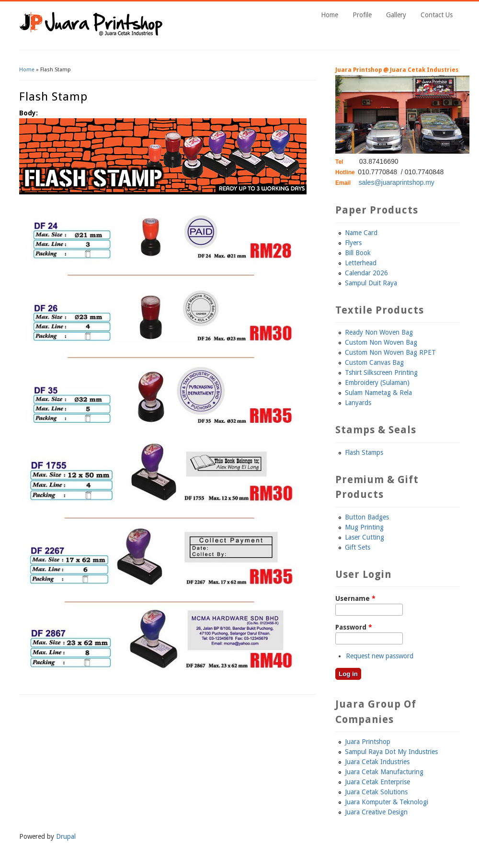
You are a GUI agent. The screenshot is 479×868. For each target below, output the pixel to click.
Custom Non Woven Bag (381, 342)
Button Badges (367, 517)
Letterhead (361, 263)
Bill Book (358, 253)
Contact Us (437, 15)
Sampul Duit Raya (371, 283)
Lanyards (358, 403)
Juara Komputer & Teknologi (387, 802)
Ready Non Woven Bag (379, 332)
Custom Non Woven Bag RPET (390, 352)
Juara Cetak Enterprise (377, 782)
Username (355, 598)
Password (354, 627)
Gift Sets (358, 547)
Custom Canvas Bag (374, 362)
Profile (362, 15)
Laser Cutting (365, 537)
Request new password (380, 656)
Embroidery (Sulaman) (377, 383)
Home (330, 15)
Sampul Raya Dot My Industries (391, 752)
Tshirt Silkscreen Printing (381, 372)
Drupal (66, 836)
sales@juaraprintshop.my (397, 182)
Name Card (361, 233)
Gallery (396, 15)
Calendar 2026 (366, 273)
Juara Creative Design (376, 812)
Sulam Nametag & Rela (378, 393)
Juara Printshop (368, 742)
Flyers (353, 243)
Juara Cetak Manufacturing (384, 772)
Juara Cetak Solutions (376, 792)
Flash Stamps (364, 452)
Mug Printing (364, 527)
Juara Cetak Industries (377, 762)
